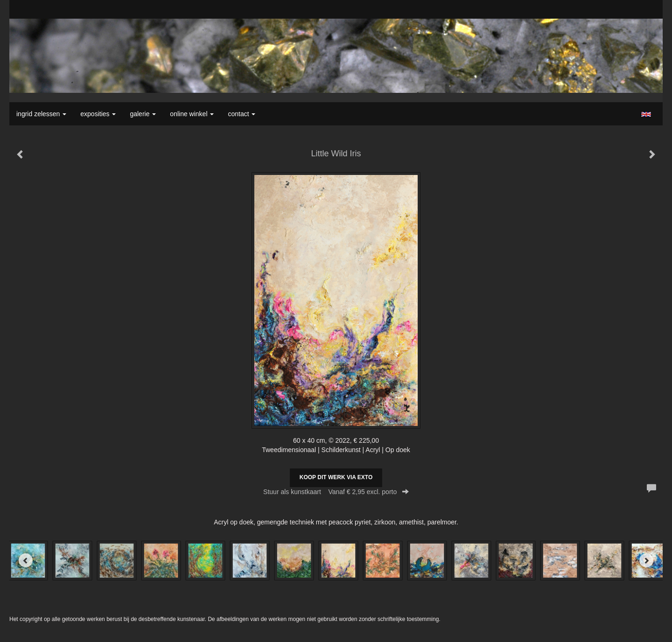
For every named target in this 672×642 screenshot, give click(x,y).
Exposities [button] (98, 114)
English (646, 114)
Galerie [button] (143, 114)
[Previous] (26, 560)
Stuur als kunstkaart (336, 492)
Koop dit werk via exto (336, 477)
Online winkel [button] (192, 114)
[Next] (646, 560)
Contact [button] (241, 114)
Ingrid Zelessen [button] (41, 114)
